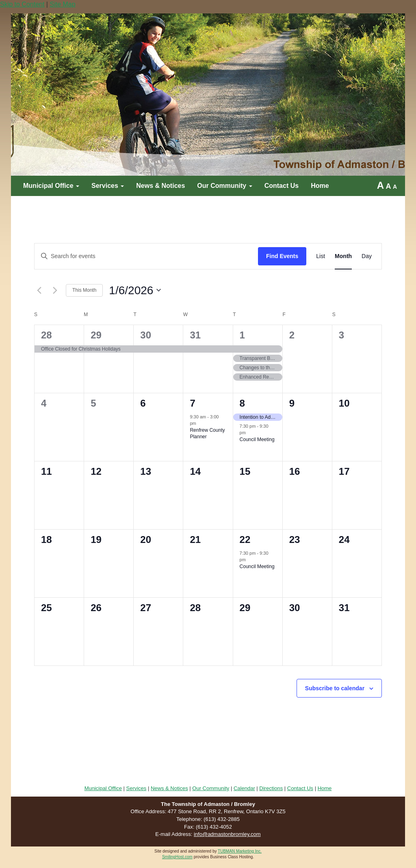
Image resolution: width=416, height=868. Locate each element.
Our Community (224, 186)
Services (108, 186)
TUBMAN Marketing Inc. (240, 851)
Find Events (282, 256)
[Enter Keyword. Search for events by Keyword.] (146, 256)
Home (320, 186)
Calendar (244, 788)
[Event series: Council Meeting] (250, 434)
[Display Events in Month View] (343, 256)
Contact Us (282, 186)
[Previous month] (39, 290)
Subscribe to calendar (335, 688)
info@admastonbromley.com (227, 834)
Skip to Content (22, 4)
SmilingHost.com (177, 857)
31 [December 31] (195, 335)
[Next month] (55, 290)
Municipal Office (51, 186)
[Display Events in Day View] (367, 256)
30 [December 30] (146, 335)
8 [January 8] (242, 403)
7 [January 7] (192, 403)
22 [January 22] (245, 540)
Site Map (62, 4)
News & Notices (160, 186)
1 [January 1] (242, 335)
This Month (84, 290)
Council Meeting (257, 439)
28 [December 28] (47, 335)
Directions (271, 788)
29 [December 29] (96, 335)
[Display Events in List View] (321, 256)
